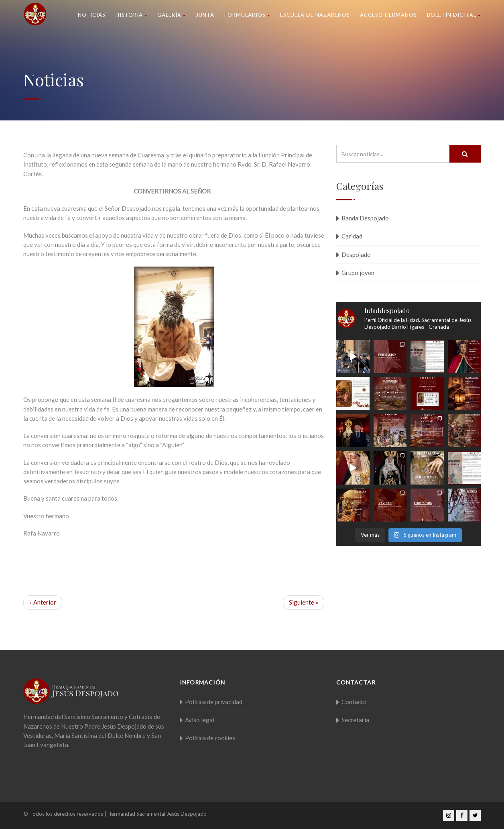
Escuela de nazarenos (315, 15)
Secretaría (355, 720)
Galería (172, 15)
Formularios (247, 15)
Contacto (354, 702)
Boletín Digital (454, 15)
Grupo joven (358, 273)
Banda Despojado (365, 218)
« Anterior (43, 602)
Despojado (356, 255)
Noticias (92, 15)
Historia (131, 15)
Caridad (352, 236)
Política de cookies (210, 738)
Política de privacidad (214, 702)
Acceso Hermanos (388, 15)
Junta (205, 15)
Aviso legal (200, 720)
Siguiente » (304, 602)
